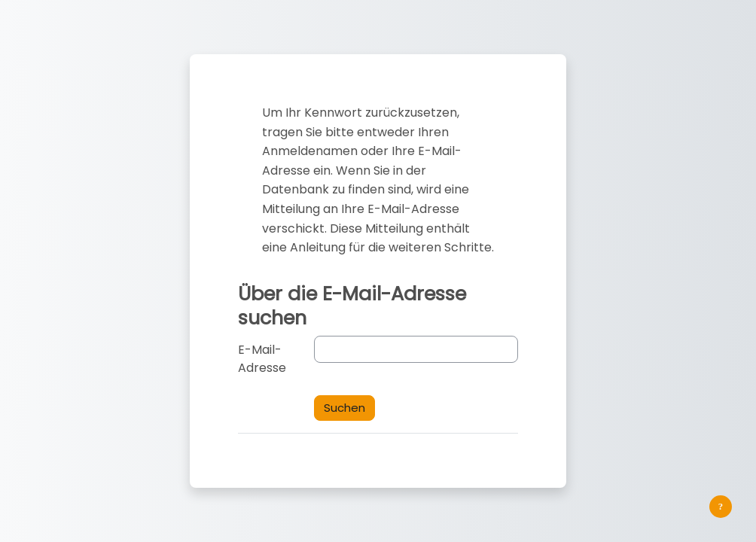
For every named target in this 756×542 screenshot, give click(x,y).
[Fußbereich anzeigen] (721, 507)
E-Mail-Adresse (262, 359)
